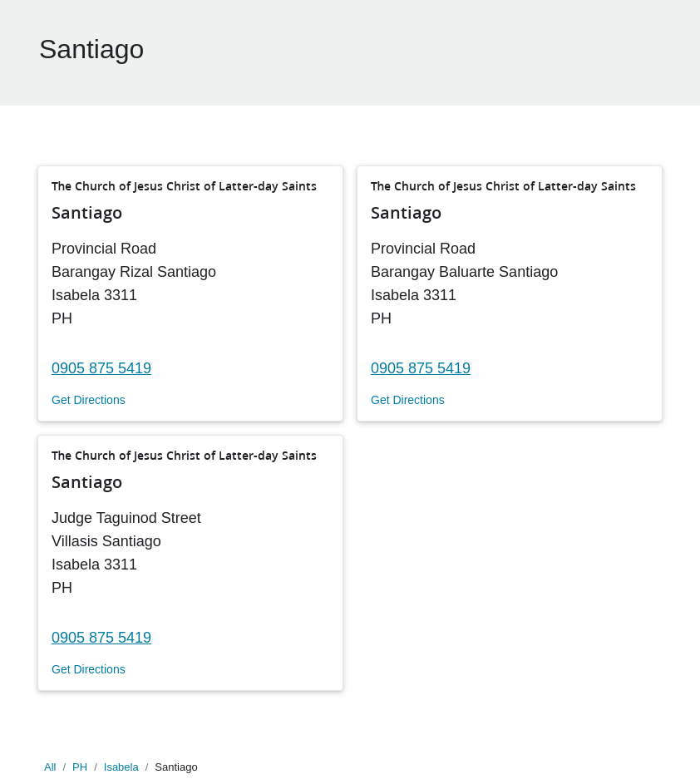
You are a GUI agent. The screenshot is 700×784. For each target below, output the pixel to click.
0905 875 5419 (101, 368)
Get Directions (89, 400)
